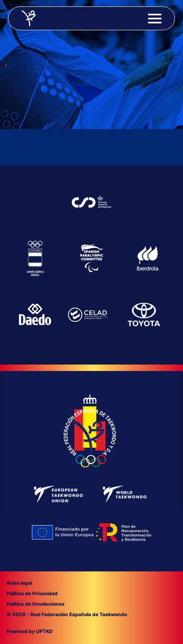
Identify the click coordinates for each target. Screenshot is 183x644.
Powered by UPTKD (30, 631)
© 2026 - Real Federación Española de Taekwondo (67, 614)
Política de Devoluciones (35, 604)
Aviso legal (19, 583)
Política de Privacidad (32, 593)
